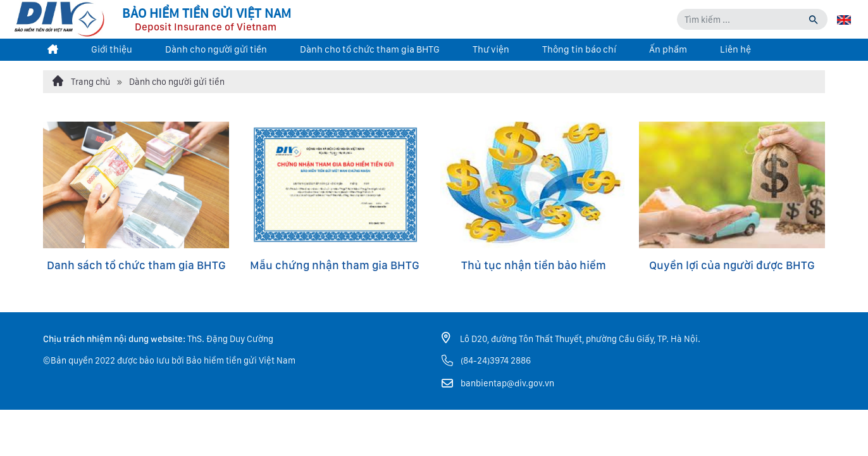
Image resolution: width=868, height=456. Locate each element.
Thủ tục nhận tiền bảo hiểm (534, 265)
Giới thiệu (112, 49)
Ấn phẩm (668, 49)
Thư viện (491, 49)
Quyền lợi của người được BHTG (732, 265)
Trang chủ (81, 81)
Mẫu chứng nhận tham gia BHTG (335, 265)
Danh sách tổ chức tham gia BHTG (136, 265)
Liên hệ (735, 49)
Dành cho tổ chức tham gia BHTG (370, 49)
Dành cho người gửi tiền (216, 49)
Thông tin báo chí (579, 49)
